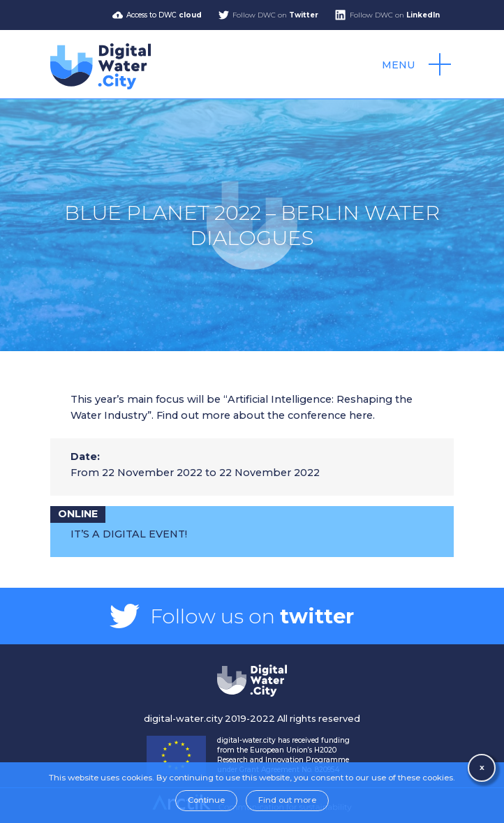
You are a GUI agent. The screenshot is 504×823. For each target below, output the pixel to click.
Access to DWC (164, 15)
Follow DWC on (275, 15)
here (361, 415)
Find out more (287, 800)
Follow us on (252, 616)
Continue (206, 800)
